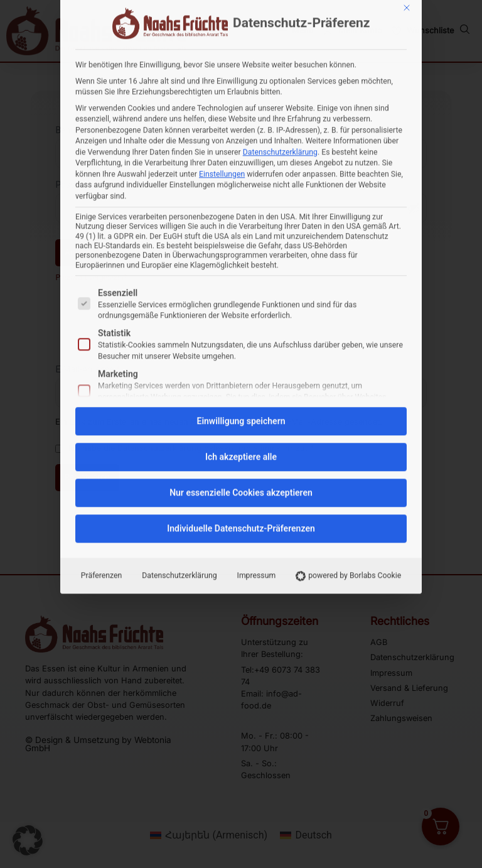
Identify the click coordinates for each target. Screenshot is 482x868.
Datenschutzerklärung (179, 387)
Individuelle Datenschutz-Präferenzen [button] (241, 340)
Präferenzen (101, 387)
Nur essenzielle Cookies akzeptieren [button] (241, 304)
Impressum (257, 387)
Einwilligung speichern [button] (241, 232)
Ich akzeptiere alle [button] (241, 268)
